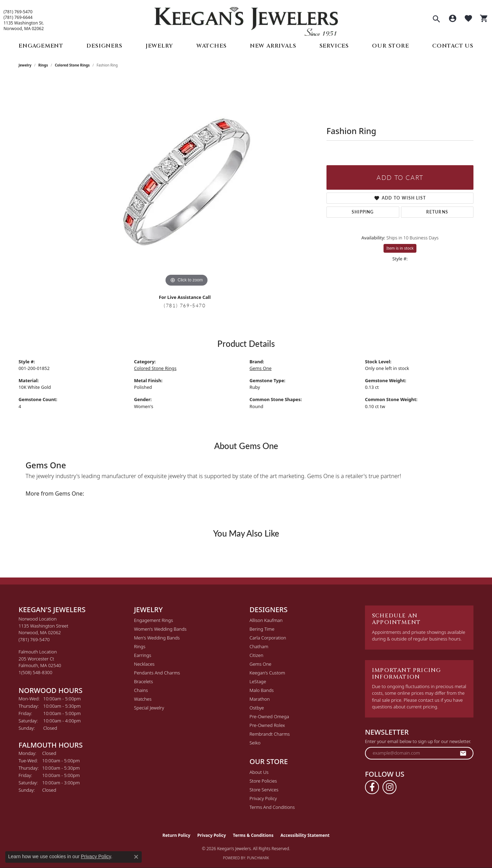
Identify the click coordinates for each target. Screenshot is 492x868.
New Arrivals (273, 46)
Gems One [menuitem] (261, 664)
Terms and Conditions (272, 807)
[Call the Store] (34, 639)
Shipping (363, 212)
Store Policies (263, 781)
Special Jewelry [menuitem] (149, 708)
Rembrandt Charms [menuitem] (270, 734)
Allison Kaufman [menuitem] (266, 620)
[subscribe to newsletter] (463, 753)
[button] (436, 20)
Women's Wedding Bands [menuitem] (160, 629)
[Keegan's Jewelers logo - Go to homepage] (246, 20)
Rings (43, 65)
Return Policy (176, 835)
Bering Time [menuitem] (262, 629)
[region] (187, 183)
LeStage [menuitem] (258, 681)
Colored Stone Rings (72, 65)
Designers (104, 46)
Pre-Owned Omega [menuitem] (269, 716)
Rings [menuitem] (140, 646)
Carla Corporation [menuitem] (268, 638)
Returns (437, 212)
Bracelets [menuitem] (143, 681)
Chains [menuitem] (141, 690)
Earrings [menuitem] (143, 655)
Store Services (264, 790)
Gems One (261, 368)
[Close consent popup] (136, 857)
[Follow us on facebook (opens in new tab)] (372, 787)
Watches (212, 46)
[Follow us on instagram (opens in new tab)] (389, 787)
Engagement (41, 46)
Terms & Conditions (253, 835)
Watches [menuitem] (143, 699)
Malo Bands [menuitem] (262, 690)
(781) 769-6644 (18, 17)
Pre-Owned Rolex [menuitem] (267, 725)
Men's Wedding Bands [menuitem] (157, 638)
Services (334, 46)
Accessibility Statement (305, 835)
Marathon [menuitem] (260, 699)
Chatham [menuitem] (259, 646)
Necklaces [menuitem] (144, 664)
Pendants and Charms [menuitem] (157, 673)
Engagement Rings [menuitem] (153, 620)
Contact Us (453, 46)
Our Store (390, 46)
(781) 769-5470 (18, 12)
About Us (259, 772)
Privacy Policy (263, 798)
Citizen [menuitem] (256, 655)
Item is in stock (400, 248)
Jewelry (159, 46)
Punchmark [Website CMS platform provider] (258, 858)
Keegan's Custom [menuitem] (267, 673)
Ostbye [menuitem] (257, 708)
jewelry (25, 65)
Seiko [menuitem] (255, 743)
